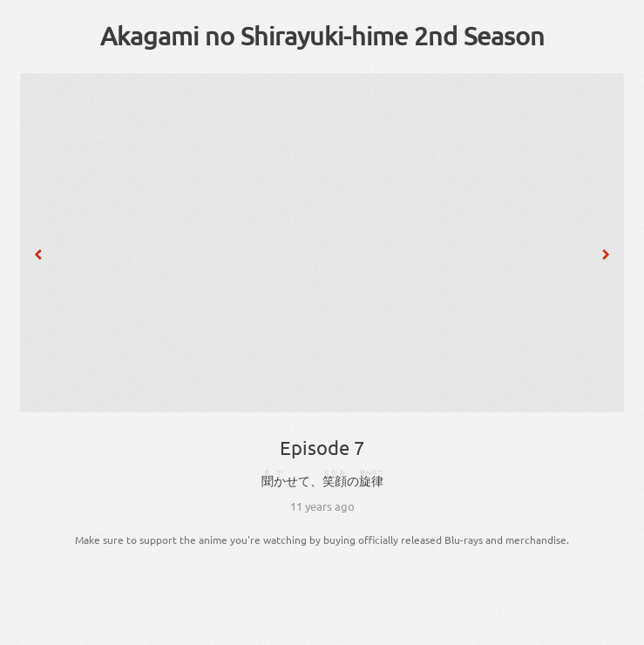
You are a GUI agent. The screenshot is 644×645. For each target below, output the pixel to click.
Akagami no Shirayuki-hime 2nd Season (322, 36)
